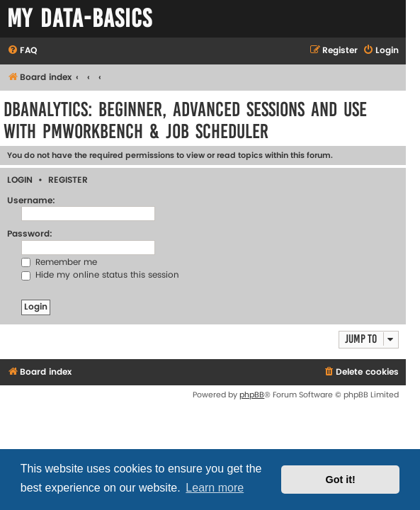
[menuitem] (22, 51)
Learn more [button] (215, 488)
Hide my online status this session (100, 275)
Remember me (59, 262)
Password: (30, 234)
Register (68, 180)
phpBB (252, 395)
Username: (31, 201)
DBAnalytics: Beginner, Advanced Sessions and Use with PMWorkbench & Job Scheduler (185, 120)
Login (20, 180)
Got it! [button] (341, 480)
